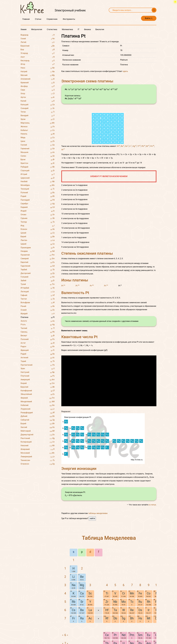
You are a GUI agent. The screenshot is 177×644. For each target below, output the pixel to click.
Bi (148, 178)
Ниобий (38, 182)
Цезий (38, 233)
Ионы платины (75, 312)
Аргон (38, 97)
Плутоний (38, 376)
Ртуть (38, 325)
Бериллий (38, 46)
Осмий (38, 310)
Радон (38, 347)
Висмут (38, 336)
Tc (132, 633)
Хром (38, 119)
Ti (107, 625)
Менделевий (38, 402)
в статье (152, 536)
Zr (107, 633)
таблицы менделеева (98, 545)
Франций (38, 350)
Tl (139, 178)
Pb (143, 178)
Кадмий (38, 207)
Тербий (38, 270)
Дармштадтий (38, 435)
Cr (124, 625)
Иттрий (38, 174)
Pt (63, 317)
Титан (38, 112)
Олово (38, 215)
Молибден (38, 185)
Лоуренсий (38, 409)
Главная (26, 19)
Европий (38, 262)
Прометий (38, 255)
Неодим (38, 251)
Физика (87, 29)
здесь (125, 71)
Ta (115, 642)
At (63, 181)
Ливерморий (38, 457)
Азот (38, 57)
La (90, 642)
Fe (140, 625)
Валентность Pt (75, 324)
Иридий (38, 314)
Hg (135, 178)
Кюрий (38, 383)
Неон (38, 68)
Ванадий (38, 116)
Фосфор (38, 86)
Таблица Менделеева (109, 569)
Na (74, 617)
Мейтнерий (38, 431)
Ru (140, 633)
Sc (90, 625)
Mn (132, 625)
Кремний (38, 83)
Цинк (38, 141)
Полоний (38, 339)
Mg (82, 617)
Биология (100, 29)
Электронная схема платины (87, 81)
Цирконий (38, 178)
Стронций (38, 171)
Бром (38, 160)
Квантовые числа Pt (79, 368)
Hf (107, 642)
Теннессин (38, 460)
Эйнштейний (38, 394)
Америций (38, 380)
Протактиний (38, 365)
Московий (38, 453)
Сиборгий (38, 420)
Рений (38, 306)
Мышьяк (38, 152)
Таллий (38, 328)
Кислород (38, 61)
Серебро (38, 204)
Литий (38, 42)
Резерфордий (38, 413)
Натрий (38, 72)
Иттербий (38, 288)
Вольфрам (38, 303)
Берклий (38, 387)
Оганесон (38, 464)
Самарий (38, 259)
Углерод (38, 53)
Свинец (38, 332)
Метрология (37, 29)
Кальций (38, 105)
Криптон (38, 163)
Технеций (38, 189)
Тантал (38, 299)
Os (127, 178)
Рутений (38, 193)
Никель (38, 134)
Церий (38, 244)
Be (82, 608)
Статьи (38, 19)
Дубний (38, 416)
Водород (38, 35)
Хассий (38, 427)
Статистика (52, 29)
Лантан (38, 240)
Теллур (38, 222)
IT (78, 29)
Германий (38, 149)
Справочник (52, 19)
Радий (38, 354)
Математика (67, 29)
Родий (38, 196)
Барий (38, 237)
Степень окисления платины (87, 285)
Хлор (38, 94)
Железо (38, 127)
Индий (38, 211)
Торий (38, 361)
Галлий (38, 145)
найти (92, 550)
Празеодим (38, 248)
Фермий (38, 398)
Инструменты (69, 19)
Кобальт (38, 130)
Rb (74, 633)
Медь (38, 138)
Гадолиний (38, 266)
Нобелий (38, 405)
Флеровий (38, 449)
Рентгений (38, 438)
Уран (38, 369)
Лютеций (38, 292)
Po (152, 178)
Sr (82, 633)
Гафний (38, 295)
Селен (38, 156)
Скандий (38, 108)
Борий (38, 424)
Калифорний (38, 391)
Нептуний (38, 372)
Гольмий (38, 277)
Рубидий (38, 167)
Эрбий (38, 281)
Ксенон (38, 229)
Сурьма (38, 218)
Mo (124, 633)
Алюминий (38, 79)
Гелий (38, 39)
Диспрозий (38, 273)
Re (122, 178)
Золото (38, 321)
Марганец (38, 123)
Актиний (38, 358)
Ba (82, 642)
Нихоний (38, 446)
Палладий (38, 200)
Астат (38, 343)
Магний (38, 75)
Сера (38, 90)
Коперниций (38, 442)
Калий (38, 101)
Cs (74, 642)
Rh (149, 633)
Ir (131, 178)
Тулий (38, 284)
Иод (38, 226)
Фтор (38, 64)
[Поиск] (154, 10)
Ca (82, 625)
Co (149, 625)
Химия (24, 29)
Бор (38, 50)
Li (74, 608)
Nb (115, 633)
